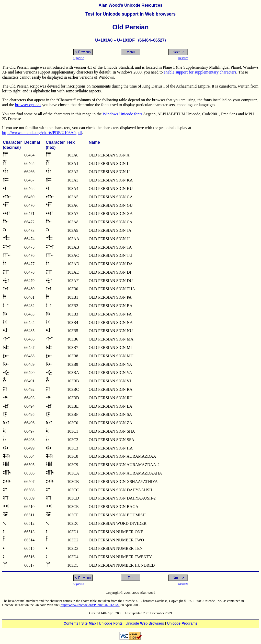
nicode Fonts (111, 623)
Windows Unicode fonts (123, 114)
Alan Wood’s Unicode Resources (131, 5)
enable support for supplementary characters (200, 72)
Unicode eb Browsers (145, 623)
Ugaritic (79, 58)
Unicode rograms (182, 623)
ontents (71, 623)
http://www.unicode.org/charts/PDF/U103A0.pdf (42, 133)
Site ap (89, 623)
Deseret (183, 58)
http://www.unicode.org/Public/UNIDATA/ (90, 605)
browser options (28, 105)
